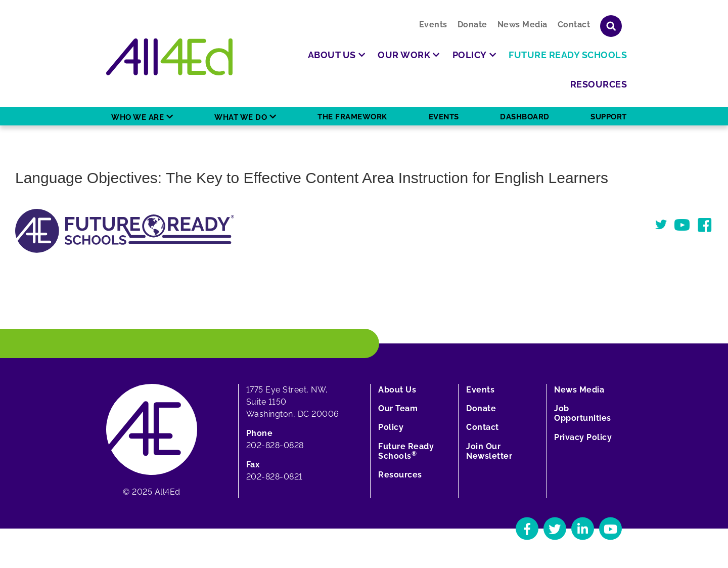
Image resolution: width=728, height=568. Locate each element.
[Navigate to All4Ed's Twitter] (555, 529)
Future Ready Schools (406, 451)
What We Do (241, 117)
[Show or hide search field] (611, 26)
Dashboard (525, 117)
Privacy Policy (583, 437)
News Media (522, 25)
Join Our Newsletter (489, 451)
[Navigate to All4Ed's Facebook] (527, 529)
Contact (574, 25)
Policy (391, 427)
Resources (400, 475)
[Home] (169, 57)
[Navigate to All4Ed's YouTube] (610, 529)
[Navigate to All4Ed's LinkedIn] (583, 529)
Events (433, 25)
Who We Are (138, 117)
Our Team (398, 408)
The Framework (352, 117)
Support (609, 117)
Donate (472, 25)
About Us (397, 390)
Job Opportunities (583, 413)
